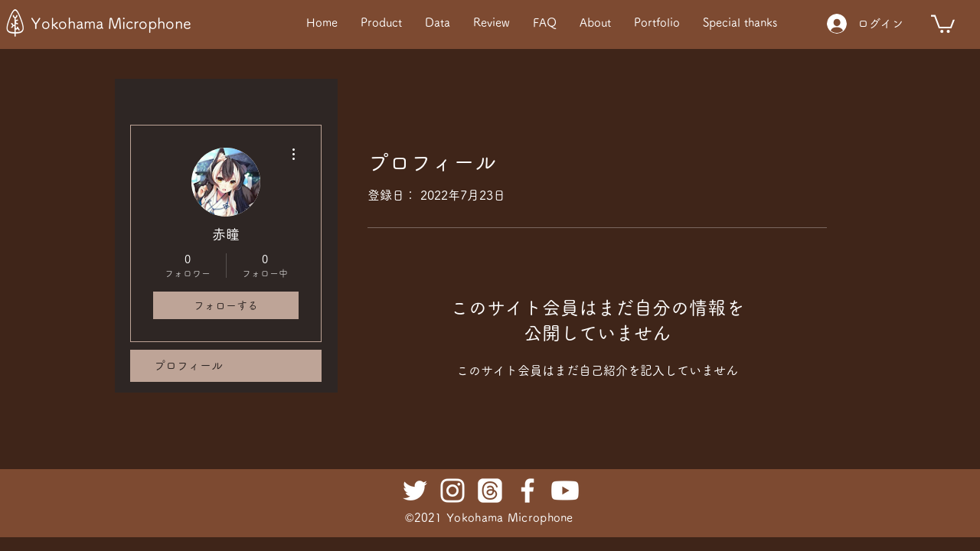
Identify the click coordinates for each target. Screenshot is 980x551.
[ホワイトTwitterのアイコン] (415, 491)
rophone (551, 518)
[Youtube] (565, 491)
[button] (943, 23)
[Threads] (490, 491)
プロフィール (188, 365)
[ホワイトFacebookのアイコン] (528, 491)
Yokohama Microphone (111, 23)
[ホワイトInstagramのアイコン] (452, 491)
